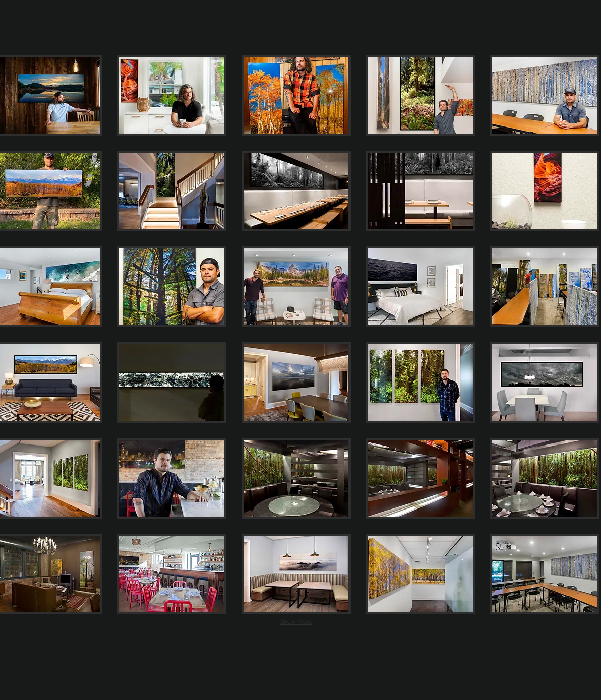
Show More (296, 622)
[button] (172, 95)
